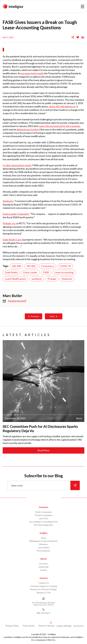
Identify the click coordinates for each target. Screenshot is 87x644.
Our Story (43, 563)
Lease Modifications (15, 279)
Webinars (43, 544)
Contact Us (44, 583)
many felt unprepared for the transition (60, 126)
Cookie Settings (64, 626)
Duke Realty (11, 272)
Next (52, 316)
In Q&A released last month (17, 165)
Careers (44, 570)
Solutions (44, 507)
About (43, 559)
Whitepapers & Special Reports (43, 541)
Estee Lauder (30, 272)
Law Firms (44, 518)
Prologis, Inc (9, 223)
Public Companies (44, 512)
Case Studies (43, 547)
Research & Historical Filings (43, 589)
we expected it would (32, 73)
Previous (35, 316)
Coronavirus (47, 266)
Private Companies (44, 515)
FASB (46, 272)
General (43, 578)
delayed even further (28, 129)
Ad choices (78, 626)
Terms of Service (47, 626)
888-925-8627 (44, 613)
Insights (44, 533)
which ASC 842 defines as (62, 106)
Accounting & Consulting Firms (44, 522)
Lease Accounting (64, 272)
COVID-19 (65, 266)
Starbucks (8, 201)
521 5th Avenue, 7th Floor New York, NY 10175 (43, 604)
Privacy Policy (12, 626)
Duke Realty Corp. (12, 240)
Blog (43, 538)
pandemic (37, 279)
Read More (44, 450)
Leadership (43, 567)
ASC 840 (16, 266)
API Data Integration (43, 525)
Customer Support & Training (44, 586)
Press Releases (43, 551)
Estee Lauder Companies (16, 214)
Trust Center (29, 626)
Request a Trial (44, 593)
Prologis (52, 279)
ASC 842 (31, 266)
